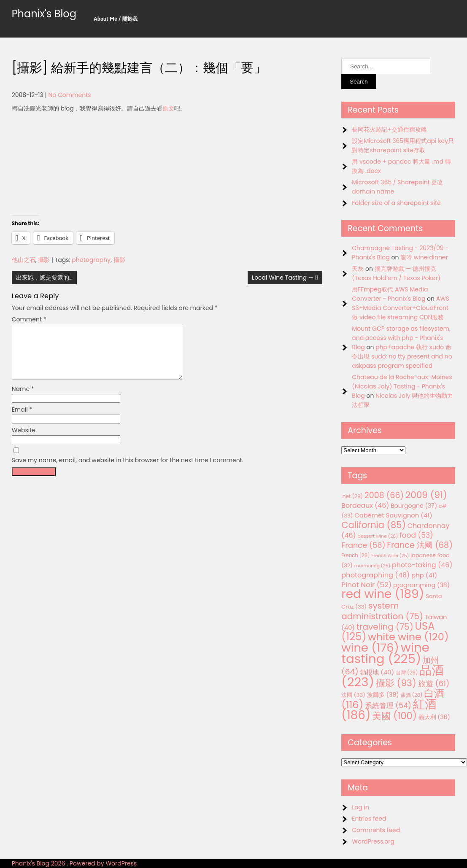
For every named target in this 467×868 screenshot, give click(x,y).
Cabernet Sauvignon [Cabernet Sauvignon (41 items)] (393, 515)
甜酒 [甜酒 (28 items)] (412, 695)
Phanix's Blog (44, 14)
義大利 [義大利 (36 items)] (434, 717)
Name (23, 399)
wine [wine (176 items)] (370, 648)
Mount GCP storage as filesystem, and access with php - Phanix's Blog (401, 338)
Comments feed (376, 830)
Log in (360, 807)
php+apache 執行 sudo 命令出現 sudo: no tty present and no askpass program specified (402, 356)
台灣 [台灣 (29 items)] (407, 673)
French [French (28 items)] (355, 555)
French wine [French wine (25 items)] (390, 556)
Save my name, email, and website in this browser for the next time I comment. (128, 470)
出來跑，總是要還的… (44, 278)
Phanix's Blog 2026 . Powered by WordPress (74, 863)
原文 (168, 108)
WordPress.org (373, 841)
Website (24, 440)
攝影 (44, 260)
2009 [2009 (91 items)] (426, 495)
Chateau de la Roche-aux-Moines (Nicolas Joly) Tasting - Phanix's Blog (402, 386)
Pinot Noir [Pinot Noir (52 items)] (366, 585)
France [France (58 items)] (363, 545)
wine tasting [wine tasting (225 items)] (385, 653)
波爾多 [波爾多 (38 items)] (383, 695)
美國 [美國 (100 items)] (394, 716)
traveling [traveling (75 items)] (385, 627)
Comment (29, 319)
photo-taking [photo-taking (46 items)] (422, 565)
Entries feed (369, 819)
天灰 (358, 269)
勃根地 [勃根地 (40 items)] (377, 672)
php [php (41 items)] (424, 575)
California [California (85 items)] (374, 525)
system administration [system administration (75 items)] (382, 611)
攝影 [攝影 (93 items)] (396, 683)
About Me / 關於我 (116, 19)
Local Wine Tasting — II (285, 278)
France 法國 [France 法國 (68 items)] (420, 545)
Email (22, 420)
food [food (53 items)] (416, 535)
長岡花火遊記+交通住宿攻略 (389, 129)
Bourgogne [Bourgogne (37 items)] (414, 506)
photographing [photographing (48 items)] (375, 575)
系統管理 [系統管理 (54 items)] (388, 706)
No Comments (69, 95)
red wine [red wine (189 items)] (383, 594)
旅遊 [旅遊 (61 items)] (434, 683)
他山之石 (24, 260)
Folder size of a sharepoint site (396, 203)
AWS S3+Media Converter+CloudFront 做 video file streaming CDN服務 (401, 308)
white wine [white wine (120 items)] (408, 637)
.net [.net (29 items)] (352, 496)
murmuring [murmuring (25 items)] (373, 566)
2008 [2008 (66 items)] (384, 495)
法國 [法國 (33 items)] (353, 695)
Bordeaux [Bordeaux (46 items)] (365, 505)
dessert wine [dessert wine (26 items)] (378, 536)
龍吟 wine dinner (424, 257)
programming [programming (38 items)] (421, 585)
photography (91, 260)
